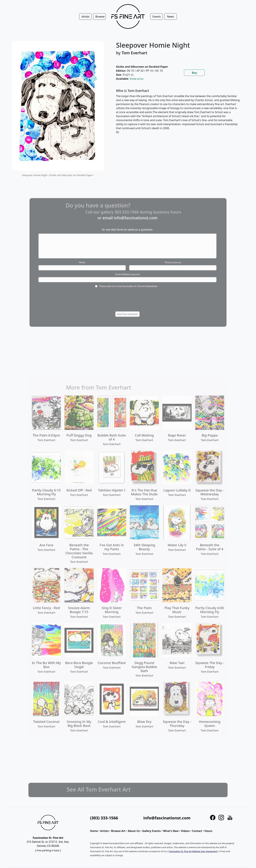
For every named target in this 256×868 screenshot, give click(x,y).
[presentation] (127, 292)
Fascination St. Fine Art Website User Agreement (193, 851)
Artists (105, 831)
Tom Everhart (135, 53)
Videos (185, 831)
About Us (134, 831)
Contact (197, 831)
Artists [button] (86, 17)
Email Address (128, 271)
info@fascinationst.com (134, 229)
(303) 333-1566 (104, 818)
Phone (161, 262)
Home (94, 831)
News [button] (171, 17)
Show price (137, 79)
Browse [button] (100, 17)
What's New (171, 831)
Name (94, 262)
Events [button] (156, 17)
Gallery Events (151, 831)
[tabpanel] (178, 114)
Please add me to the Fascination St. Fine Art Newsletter (128, 280)
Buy (194, 73)
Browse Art (118, 831)
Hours (208, 831)
